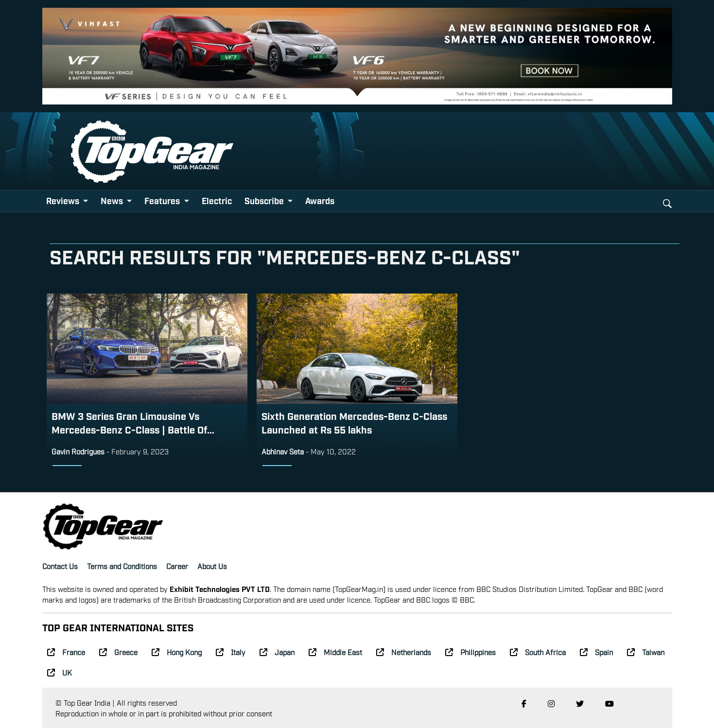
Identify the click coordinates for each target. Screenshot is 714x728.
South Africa (538, 652)
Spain (596, 652)
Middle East (335, 652)
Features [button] (163, 200)
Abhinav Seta (284, 451)
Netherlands (404, 652)
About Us (212, 566)
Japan (277, 652)
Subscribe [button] (265, 200)
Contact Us (60, 566)
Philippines (470, 652)
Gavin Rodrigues (78, 451)
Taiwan (646, 652)
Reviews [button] (64, 200)
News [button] (113, 200)
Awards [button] (320, 200)
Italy (231, 652)
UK (60, 672)
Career (177, 566)
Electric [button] (217, 200)
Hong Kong (177, 652)
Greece (118, 652)
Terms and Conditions (122, 566)
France (66, 652)
